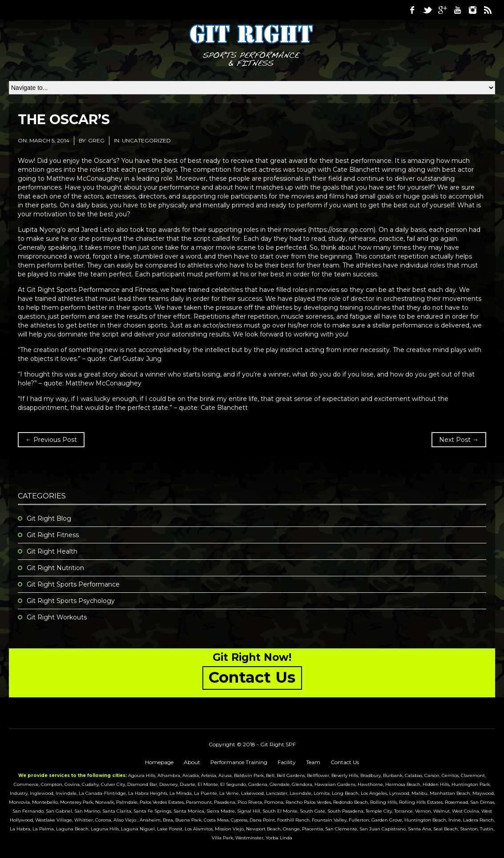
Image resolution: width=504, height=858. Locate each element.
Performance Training (239, 762)
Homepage (159, 762)
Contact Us (345, 762)
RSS (488, 10)
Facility (287, 762)
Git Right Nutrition (55, 568)
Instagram (472, 10)
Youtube (457, 10)
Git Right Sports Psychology (71, 601)
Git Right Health (52, 551)
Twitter (427, 10)
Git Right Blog (49, 518)
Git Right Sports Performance (73, 584)
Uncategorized (146, 140)
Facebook (412, 10)
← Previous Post (51, 440)
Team (313, 762)
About (192, 762)
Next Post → (459, 440)
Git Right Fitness (53, 535)
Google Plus (442, 10)
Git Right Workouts (57, 617)
